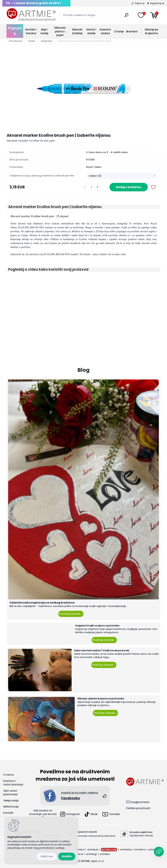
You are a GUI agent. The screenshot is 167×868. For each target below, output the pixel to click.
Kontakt (8, 813)
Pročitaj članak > (71, 614)
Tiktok (91, 814)
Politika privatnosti (138, 808)
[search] (126, 16)
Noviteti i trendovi (31, 31)
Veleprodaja (11, 801)
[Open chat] (159, 852)
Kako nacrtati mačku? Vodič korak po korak (102, 650)
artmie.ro (140, 850)
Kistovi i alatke (91, 31)
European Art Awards (86, 832)
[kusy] (91, 187)
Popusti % (15, 31)
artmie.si (79, 850)
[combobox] (122, 176)
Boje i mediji (44, 31)
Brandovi (132, 31)
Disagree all (46, 856)
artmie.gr (92, 854)
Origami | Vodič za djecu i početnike (97, 626)
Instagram (70, 814)
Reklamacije (11, 807)
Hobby (32, 41)
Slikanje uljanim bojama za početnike (101, 699)
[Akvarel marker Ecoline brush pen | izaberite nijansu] (83, 89)
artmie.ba (126, 850)
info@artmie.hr (140, 802)
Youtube (111, 814)
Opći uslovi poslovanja (10, 793)
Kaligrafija (46, 41)
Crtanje (119, 31)
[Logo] (31, 15)
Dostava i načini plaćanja (13, 783)
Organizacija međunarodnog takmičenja (95, 836)
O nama (8, 775)
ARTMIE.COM (109, 850)
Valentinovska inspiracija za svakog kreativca (42, 603)
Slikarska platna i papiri (60, 31)
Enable (67, 856)
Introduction (16, 41)
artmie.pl (93, 850)
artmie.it (105, 854)
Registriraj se (157, 3)
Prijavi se (140, 3)
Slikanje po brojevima (151, 31)
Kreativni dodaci (105, 31)
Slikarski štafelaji (77, 31)
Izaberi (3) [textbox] (95, 176)
